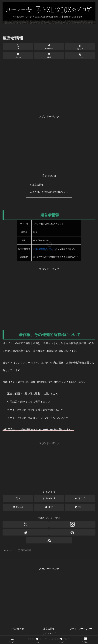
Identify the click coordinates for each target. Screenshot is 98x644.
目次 (45, 176)
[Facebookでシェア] (49, 47)
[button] (80, 56)
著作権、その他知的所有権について (50, 193)
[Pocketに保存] (18, 56)
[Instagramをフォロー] (72, 525)
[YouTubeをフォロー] (26, 533)
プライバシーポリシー (81, 629)
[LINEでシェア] (49, 56)
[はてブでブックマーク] (80, 47)
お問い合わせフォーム (44, 249)
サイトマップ (49, 634)
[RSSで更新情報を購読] (49, 541)
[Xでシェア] (18, 47)
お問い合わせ (17, 629)
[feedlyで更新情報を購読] (72, 533)
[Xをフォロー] (26, 525)
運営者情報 (38, 185)
